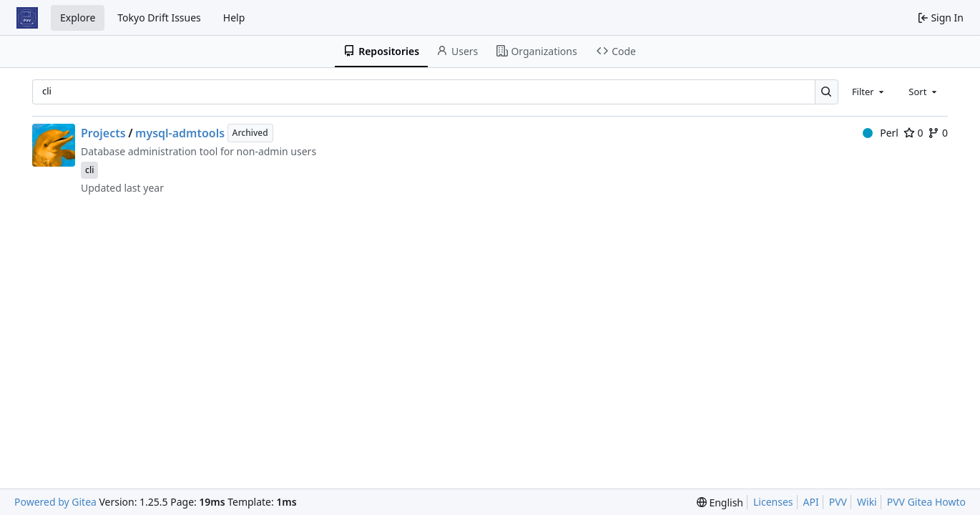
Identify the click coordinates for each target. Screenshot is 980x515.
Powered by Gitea (55, 502)
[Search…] (827, 92)
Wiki (867, 502)
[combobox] (869, 92)
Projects (103, 133)
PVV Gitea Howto (926, 502)
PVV (838, 502)
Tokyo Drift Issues (159, 18)
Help (234, 18)
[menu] (720, 502)
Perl (881, 133)
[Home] (27, 18)
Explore (78, 18)
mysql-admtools (180, 133)
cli (89, 170)
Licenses (773, 502)
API (811, 502)
